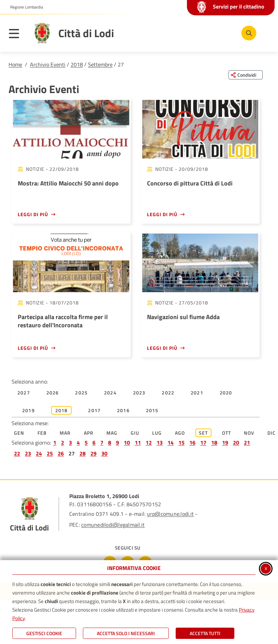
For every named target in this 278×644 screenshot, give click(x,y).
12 (149, 443)
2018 (77, 64)
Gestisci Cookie (44, 633)
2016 (123, 410)
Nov (249, 433)
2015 (152, 410)
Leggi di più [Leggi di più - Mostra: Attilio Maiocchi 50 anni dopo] (33, 214)
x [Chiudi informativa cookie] (266, 568)
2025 (81, 393)
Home (15, 64)
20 (236, 443)
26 (61, 453)
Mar (65, 433)
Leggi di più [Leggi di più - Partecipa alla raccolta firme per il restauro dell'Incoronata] (33, 348)
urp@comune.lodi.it (170, 514)
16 (192, 443)
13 (160, 443)
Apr (89, 433)
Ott (227, 433)
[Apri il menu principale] (17, 35)
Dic (272, 433)
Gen (19, 433)
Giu (135, 433)
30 (104, 453)
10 (127, 443)
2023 (139, 393)
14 (171, 443)
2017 (94, 410)
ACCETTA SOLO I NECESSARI (126, 633)
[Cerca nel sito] (249, 33)
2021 (197, 393)
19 (225, 443)
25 (50, 453)
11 (138, 443)
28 (83, 453)
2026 (53, 393)
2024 (110, 393)
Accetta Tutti (205, 633)
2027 (24, 393)
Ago (180, 433)
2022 (168, 393)
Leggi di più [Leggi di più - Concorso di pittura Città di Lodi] (162, 214)
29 (93, 453)
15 (181, 443)
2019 (28, 410)
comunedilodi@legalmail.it (113, 525)
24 (39, 453)
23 (28, 453)
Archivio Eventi (48, 64)
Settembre (100, 64)
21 (247, 443)
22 (17, 453)
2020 (226, 393)
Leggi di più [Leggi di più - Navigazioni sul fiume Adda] (162, 348)
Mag (112, 433)
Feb (42, 433)
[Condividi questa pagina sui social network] (246, 75)
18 (214, 443)
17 (203, 443)
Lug (157, 433)
